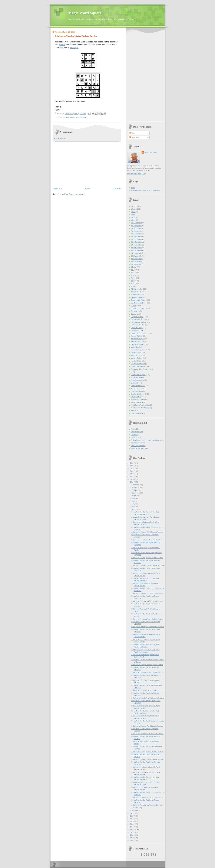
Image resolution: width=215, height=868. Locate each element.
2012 (132, 830)
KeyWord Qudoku (137, 339)
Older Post (117, 188)
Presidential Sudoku (138, 375)
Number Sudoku (137, 361)
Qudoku (134, 383)
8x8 (132, 281)
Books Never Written (138, 300)
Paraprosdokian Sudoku (140, 369)
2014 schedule (136, 231)
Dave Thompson (71, 114)
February (135, 808)
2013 (132, 827)
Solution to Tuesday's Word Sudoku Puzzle (147, 558)
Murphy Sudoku (137, 358)
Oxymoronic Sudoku (138, 364)
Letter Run (135, 347)
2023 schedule (136, 256)
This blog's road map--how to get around (146, 190)
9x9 (132, 283)
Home (87, 188)
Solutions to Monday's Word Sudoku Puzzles (148, 565)
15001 (133, 215)
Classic (134, 306)
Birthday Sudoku (137, 297)
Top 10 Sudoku (136, 402)
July (134, 498)
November (136, 488)
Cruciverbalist (136, 437)
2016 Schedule (136, 237)
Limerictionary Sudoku (139, 350)
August (135, 496)
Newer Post (58, 188)
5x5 (132, 273)
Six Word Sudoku (137, 388)
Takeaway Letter (137, 399)
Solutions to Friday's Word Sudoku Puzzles (147, 532)
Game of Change (137, 328)
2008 (132, 840)
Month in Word (136, 355)
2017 (132, 816)
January (135, 810)
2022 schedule (136, 253)
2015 (132, 821)
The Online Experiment (139, 448)
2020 (132, 479)
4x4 (64, 118)
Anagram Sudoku (137, 295)
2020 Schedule (136, 248)
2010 (132, 835)
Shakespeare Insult (138, 386)
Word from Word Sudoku (140, 405)
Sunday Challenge (138, 394)
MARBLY (74, 48)
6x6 (68, 118)
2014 (132, 824)
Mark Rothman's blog (139, 446)
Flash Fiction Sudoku (139, 322)
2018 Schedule (136, 242)
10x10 (133, 206)
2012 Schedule (136, 226)
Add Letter (135, 286)
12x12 (133, 209)
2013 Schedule (136, 228)
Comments (134, 137)
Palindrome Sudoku (138, 366)
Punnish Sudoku (137, 380)
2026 (132, 463)
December (136, 485)
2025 (132, 466)
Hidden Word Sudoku (78, 118)
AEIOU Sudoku (137, 289)
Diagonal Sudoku (137, 317)
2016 (132, 819)
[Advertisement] (87, 164)
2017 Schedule (136, 239)
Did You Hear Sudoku (139, 319)
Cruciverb (134, 435)
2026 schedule (136, 264)
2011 (132, 832)
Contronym (135, 311)
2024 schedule (136, 259)
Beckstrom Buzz (137, 432)
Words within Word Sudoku (141, 408)
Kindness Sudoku (137, 341)
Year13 (134, 411)
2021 (132, 477)
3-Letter (134, 267)
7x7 (132, 278)
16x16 (133, 220)
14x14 (133, 212)
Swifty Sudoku (136, 397)
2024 (132, 468)
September (136, 493)
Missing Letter (136, 353)
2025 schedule (136, 261)
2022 (132, 474)
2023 (132, 471)
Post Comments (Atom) (74, 194)
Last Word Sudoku (138, 344)
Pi (132, 372)
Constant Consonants (139, 308)
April (134, 507)
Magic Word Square (85, 13)
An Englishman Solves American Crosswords (147, 440)
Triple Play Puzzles (138, 443)
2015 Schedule (136, 234)
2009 (132, 838)
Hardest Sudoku (137, 330)
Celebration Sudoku (138, 303)
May (134, 504)
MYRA (62, 45)
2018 (132, 813)
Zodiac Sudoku (136, 413)
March (134, 509)
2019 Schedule (136, 245)
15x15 (133, 217)
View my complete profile (137, 174)
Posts (132, 133)
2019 (132, 482)
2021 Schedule (136, 250)
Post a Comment (60, 138)
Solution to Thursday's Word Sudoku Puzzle (147, 540)
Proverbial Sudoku (138, 377)
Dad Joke (134, 314)
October (135, 490)
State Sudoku (136, 391)
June (134, 501)
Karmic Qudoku (137, 336)
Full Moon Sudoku (138, 325)
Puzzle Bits (135, 429)
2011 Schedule (136, 223)
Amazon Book (136, 292)
